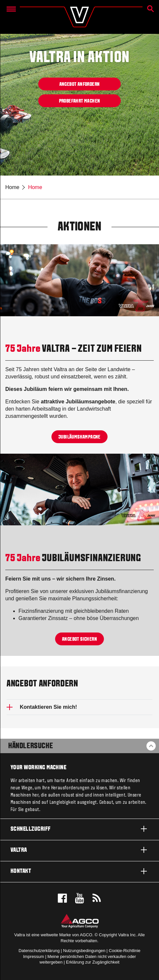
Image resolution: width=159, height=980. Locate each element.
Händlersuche (31, 746)
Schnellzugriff (79, 829)
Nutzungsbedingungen (84, 951)
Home (12, 187)
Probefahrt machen (80, 101)
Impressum (33, 956)
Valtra (79, 850)
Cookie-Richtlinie (125, 951)
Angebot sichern (79, 639)
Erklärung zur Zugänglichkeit (93, 962)
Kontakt (79, 871)
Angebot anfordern (80, 84)
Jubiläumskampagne (79, 437)
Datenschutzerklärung (39, 951)
